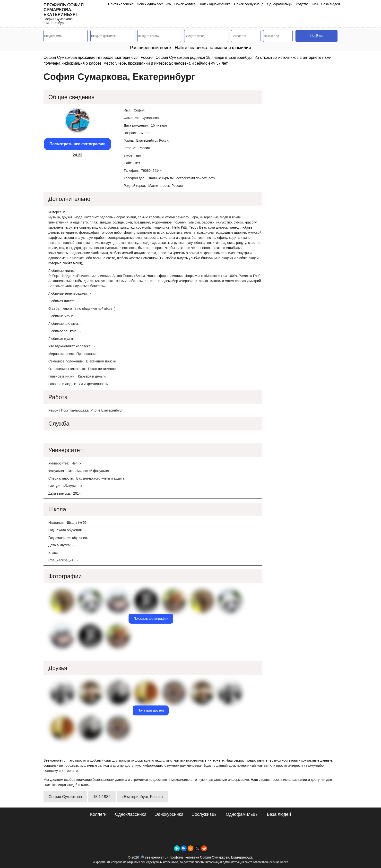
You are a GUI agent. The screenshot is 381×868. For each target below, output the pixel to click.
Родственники (307, 4)
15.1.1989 (102, 797)
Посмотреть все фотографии (78, 144)
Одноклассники (131, 814)
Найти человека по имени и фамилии (213, 48)
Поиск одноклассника (154, 4)
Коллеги (98, 814)
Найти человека (121, 4)
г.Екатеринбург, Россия (142, 797)
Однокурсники (169, 814)
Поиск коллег (185, 4)
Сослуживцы (204, 814)
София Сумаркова (65, 797)
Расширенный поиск (151, 48)
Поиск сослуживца (249, 4)
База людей (331, 4)
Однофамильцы (280, 4)
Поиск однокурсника (215, 4)
